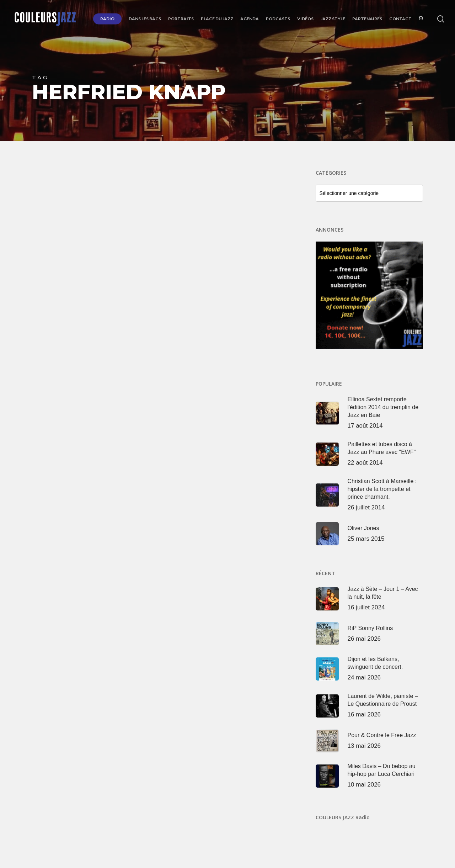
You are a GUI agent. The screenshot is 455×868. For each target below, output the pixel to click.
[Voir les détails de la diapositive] (370, 295)
